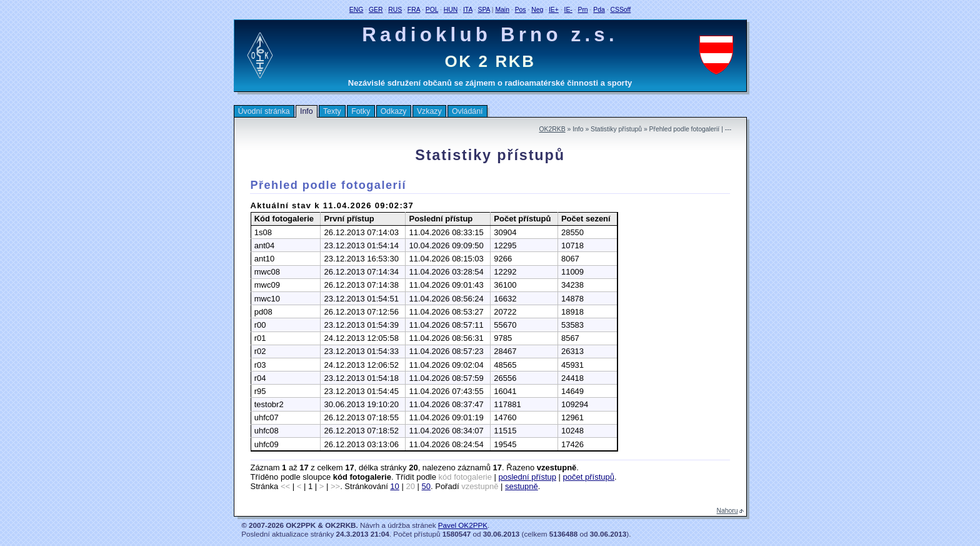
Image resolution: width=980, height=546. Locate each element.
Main (502, 10)
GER (376, 10)
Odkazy (394, 111)
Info (307, 111)
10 (394, 486)
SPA (483, 10)
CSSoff (620, 10)
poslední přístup (527, 477)
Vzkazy (429, 111)
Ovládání (467, 111)
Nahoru (727, 511)
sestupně (522, 486)
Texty (332, 111)
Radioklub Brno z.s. (490, 35)
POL (432, 10)
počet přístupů (589, 477)
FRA (414, 10)
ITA (468, 10)
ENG (357, 10)
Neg (537, 10)
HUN (451, 10)
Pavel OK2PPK (463, 525)
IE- (568, 10)
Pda (599, 10)
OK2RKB (552, 129)
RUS (395, 10)
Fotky (361, 111)
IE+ (554, 10)
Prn (582, 10)
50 (426, 486)
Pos (521, 10)
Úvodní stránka (264, 111)
